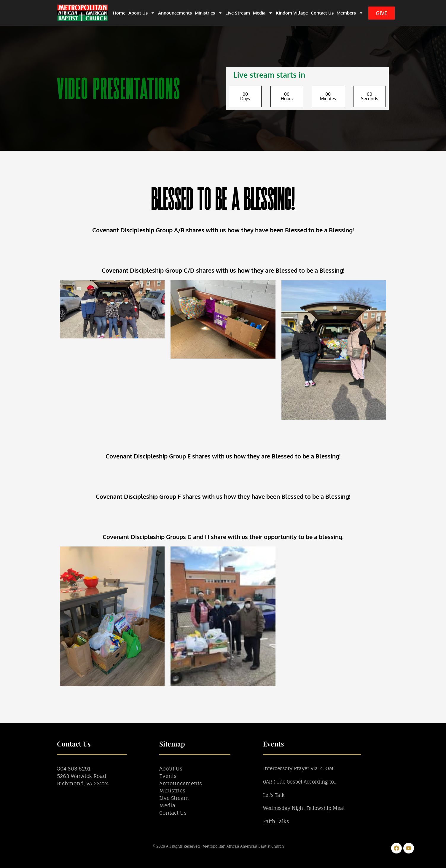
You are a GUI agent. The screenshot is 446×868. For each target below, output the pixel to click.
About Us (142, 13)
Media (263, 13)
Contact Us (322, 13)
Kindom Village (292, 13)
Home (119, 13)
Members (350, 13)
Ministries (209, 13)
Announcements (175, 13)
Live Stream (238, 13)
